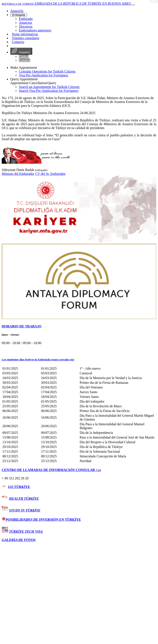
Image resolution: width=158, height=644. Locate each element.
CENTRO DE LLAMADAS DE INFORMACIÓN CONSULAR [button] (51, 470)
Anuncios (25, 23)
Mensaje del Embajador (18, 174)
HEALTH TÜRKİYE (24, 499)
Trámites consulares (26, 38)
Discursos (26, 26)
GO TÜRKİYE (19, 487)
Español (21, 51)
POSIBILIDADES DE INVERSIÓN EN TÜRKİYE (41, 520)
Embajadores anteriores (35, 30)
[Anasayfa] (17, 11)
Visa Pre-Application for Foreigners (44, 75)
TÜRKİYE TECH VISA (26, 532)
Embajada (19, 15)
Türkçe (24, 56)
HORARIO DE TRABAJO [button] (22, 326)
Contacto (18, 42)
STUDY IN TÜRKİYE (25, 510)
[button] (79, 360)
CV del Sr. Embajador (50, 174)
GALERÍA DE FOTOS (19, 540)
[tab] (79, 326)
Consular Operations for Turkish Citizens (47, 71)
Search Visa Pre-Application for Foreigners (49, 91)
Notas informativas (25, 34)
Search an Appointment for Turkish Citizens (49, 87)
